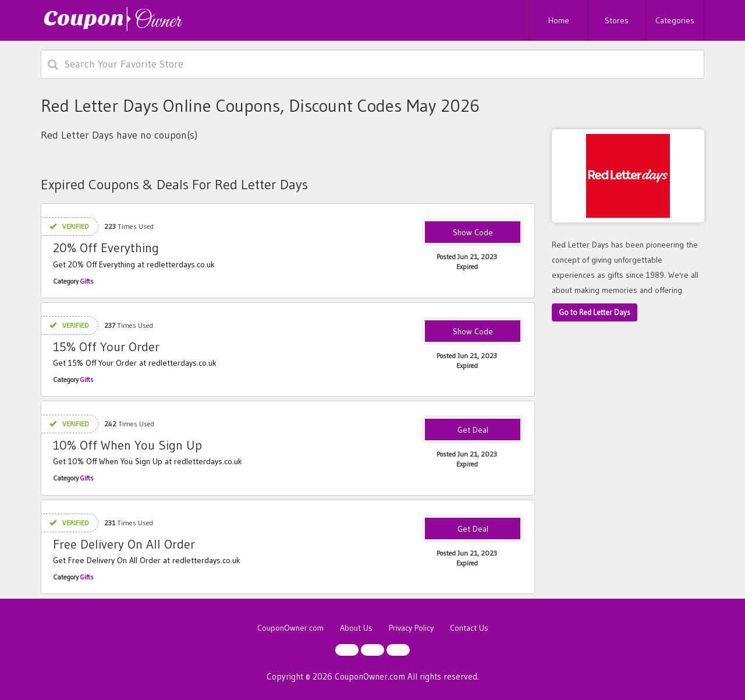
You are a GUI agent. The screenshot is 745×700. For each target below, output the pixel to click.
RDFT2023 (473, 233)
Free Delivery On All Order (124, 544)
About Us (356, 628)
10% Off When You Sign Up (127, 445)
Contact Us (469, 628)
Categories (675, 20)
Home (559, 20)
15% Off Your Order (106, 347)
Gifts (87, 281)
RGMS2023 (473, 332)
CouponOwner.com (290, 628)
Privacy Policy (411, 628)
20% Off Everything (106, 248)
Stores (617, 20)
